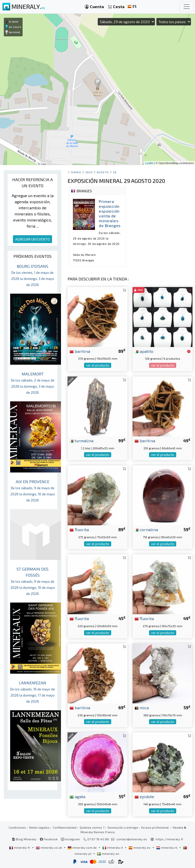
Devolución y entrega (123, 827)
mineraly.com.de (83, 847)
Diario (76, 172)
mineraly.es (140, 847)
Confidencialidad (65, 827)
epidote (144, 796)
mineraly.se (108, 854)
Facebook (49, 839)
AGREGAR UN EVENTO (32, 239)
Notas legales (39, 827)
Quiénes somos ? (92, 827)
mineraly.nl (167, 847)
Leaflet (149, 163)
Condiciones (17, 827)
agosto (103, 172)
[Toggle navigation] (187, 7)
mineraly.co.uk (49, 847)
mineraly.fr (20, 847)
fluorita (79, 529)
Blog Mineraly (24, 839)
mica (142, 707)
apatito (144, 351)
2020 (89, 172)
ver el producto (98, 365)
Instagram (70, 839)
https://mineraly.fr (169, 839)
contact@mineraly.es (132, 839)
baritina (80, 351)
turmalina (82, 440)
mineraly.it (113, 847)
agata (77, 796)
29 (115, 172)
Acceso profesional (155, 827)
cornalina (146, 529)
